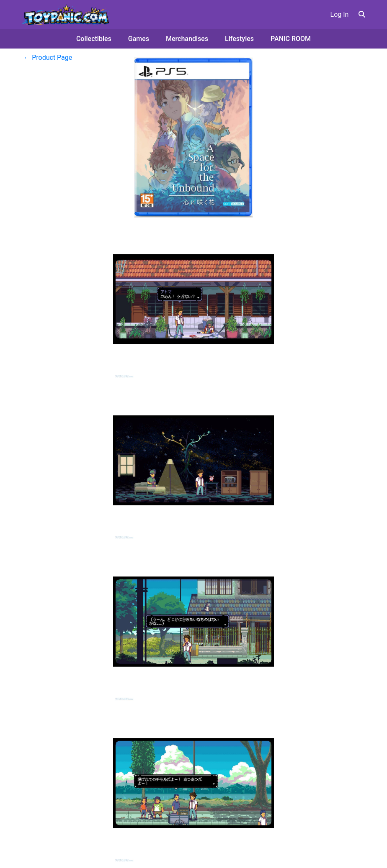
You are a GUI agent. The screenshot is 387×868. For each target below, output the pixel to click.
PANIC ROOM (291, 39)
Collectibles (94, 39)
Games (139, 39)
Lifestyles (239, 39)
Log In (340, 14)
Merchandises (187, 39)
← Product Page (48, 58)
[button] (362, 14)
